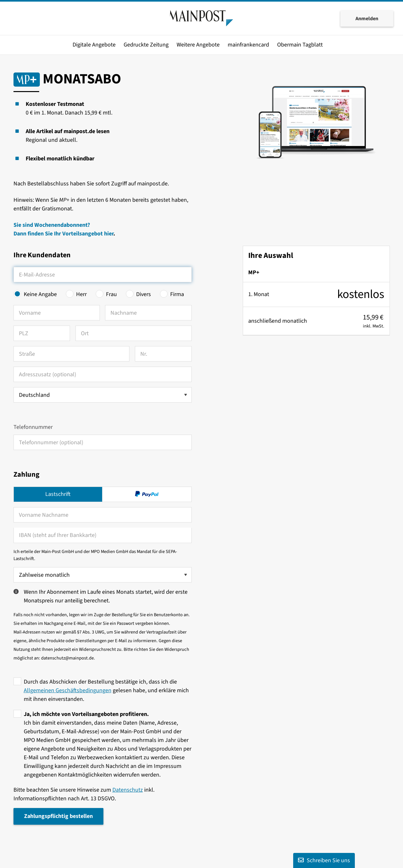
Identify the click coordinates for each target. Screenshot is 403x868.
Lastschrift (58, 494)
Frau (111, 294)
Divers (144, 294)
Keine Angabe (40, 294)
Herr (81, 294)
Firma (177, 294)
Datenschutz (128, 790)
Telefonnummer (33, 427)
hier (109, 234)
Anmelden (367, 19)
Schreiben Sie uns (324, 860)
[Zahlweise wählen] (103, 575)
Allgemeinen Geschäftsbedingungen (68, 690)
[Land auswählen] (103, 395)
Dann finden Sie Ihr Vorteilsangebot (59, 234)
